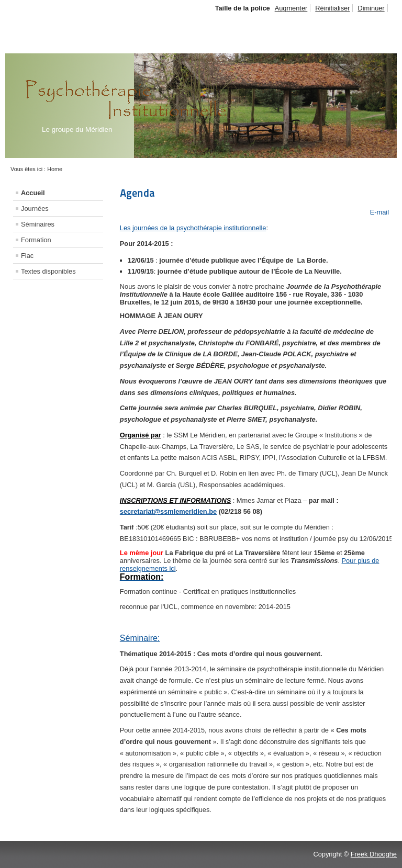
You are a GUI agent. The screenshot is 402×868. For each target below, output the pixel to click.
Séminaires (38, 224)
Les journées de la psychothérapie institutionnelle (193, 228)
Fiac (27, 256)
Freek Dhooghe (374, 854)
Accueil (33, 193)
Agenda (137, 193)
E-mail (378, 212)
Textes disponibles (48, 271)
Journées (35, 208)
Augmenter (291, 8)
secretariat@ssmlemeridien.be (168, 511)
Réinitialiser (332, 8)
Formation (36, 240)
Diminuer (371, 8)
